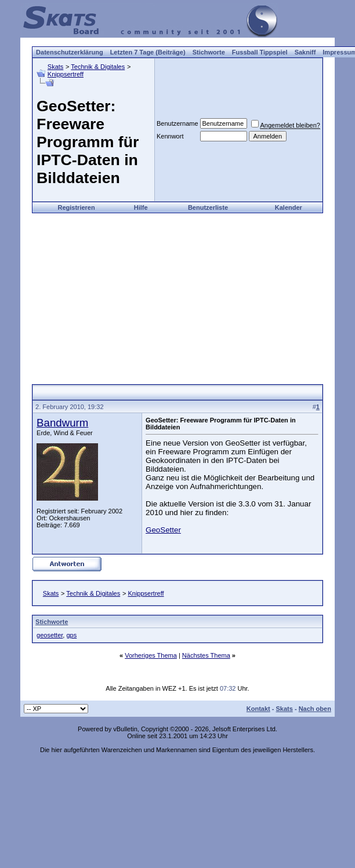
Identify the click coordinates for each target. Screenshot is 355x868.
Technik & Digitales (98, 67)
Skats (56, 67)
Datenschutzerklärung (70, 52)
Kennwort (170, 136)
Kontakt (258, 709)
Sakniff (305, 52)
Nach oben (315, 709)
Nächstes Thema (206, 655)
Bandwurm (62, 423)
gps (71, 635)
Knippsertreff (66, 74)
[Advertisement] (178, 294)
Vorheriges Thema (151, 655)
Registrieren (76, 207)
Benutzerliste (208, 207)
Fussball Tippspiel (260, 52)
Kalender (289, 207)
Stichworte (209, 52)
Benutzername (178, 123)
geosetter (50, 635)
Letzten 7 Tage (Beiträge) (148, 52)
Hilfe (141, 207)
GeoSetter (163, 530)
